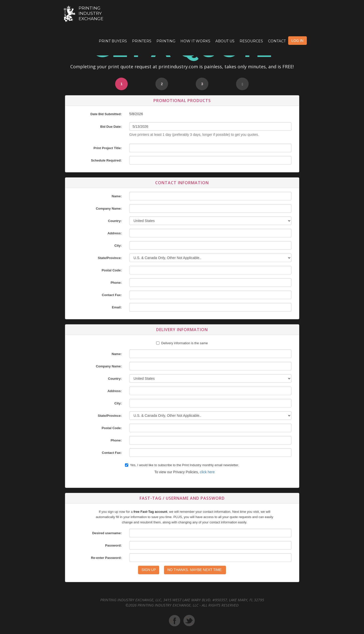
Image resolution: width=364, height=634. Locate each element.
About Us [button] (225, 41)
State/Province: (110, 258)
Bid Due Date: (111, 127)
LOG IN (297, 41)
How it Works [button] (195, 41)
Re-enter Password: (106, 558)
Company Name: (109, 209)
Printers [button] (142, 41)
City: (118, 246)
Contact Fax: (112, 295)
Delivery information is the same (185, 343)
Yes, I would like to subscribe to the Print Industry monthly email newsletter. (182, 465)
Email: (117, 307)
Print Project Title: (108, 148)
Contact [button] (277, 41)
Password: (113, 545)
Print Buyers (113, 41)
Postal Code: (112, 270)
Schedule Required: (106, 160)
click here (207, 472)
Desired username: (107, 533)
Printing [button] (166, 41)
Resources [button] (251, 41)
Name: (117, 196)
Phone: (116, 283)
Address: (115, 233)
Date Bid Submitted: (106, 114)
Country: (115, 221)
